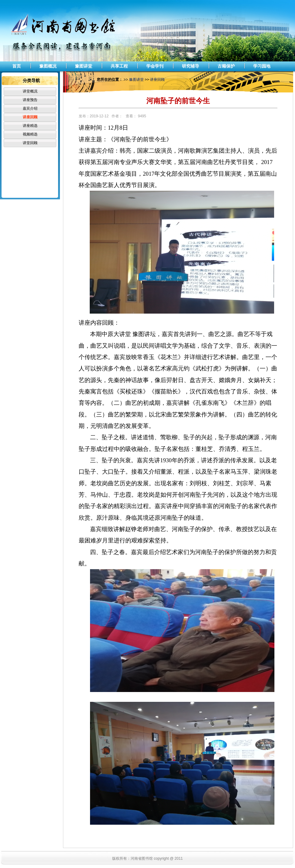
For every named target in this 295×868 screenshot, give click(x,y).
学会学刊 (155, 66)
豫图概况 (48, 66)
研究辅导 (191, 66)
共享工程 (119, 66)
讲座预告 (30, 100)
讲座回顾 (30, 117)
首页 (17, 66)
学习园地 (262, 66)
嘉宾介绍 (30, 108)
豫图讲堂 (84, 66)
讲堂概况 (30, 91)
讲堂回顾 (30, 143)
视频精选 (30, 134)
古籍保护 (226, 66)
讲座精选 (30, 126)
